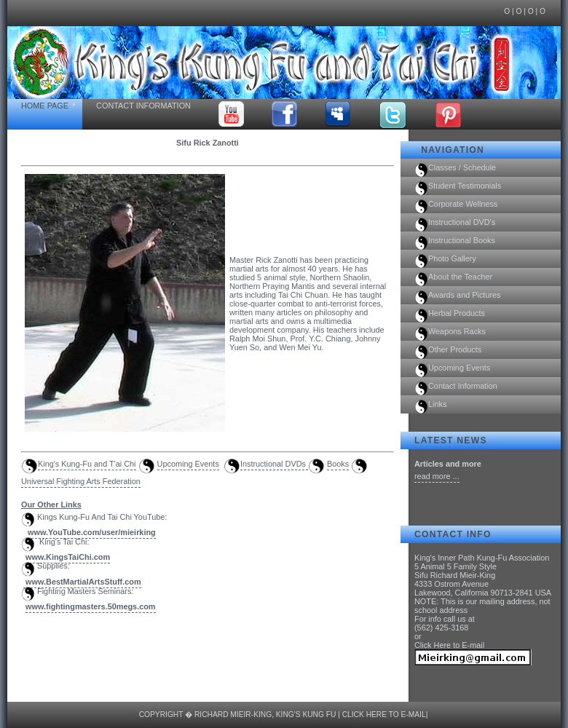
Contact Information (143, 106)
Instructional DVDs (274, 464)
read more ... (437, 476)
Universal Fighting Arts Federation (81, 481)
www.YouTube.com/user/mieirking (92, 532)
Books (338, 464)
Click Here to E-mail (449, 645)
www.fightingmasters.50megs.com (90, 606)
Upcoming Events (188, 464)
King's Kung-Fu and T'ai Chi (87, 464)
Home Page (45, 106)
